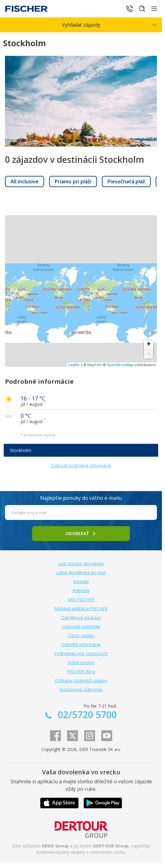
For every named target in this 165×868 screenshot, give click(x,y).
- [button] (149, 354)
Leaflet (74, 365)
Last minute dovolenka (81, 564)
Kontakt (81, 582)
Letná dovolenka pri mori (81, 573)
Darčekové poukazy (81, 617)
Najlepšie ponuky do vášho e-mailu (81, 498)
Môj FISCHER (81, 600)
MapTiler (95, 365)
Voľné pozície (81, 662)
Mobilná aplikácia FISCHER (81, 608)
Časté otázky (81, 635)
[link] (25, 181)
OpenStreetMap (120, 365)
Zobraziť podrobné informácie (81, 465)
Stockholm (21, 450)
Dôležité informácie (81, 644)
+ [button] (149, 345)
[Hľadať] (142, 9)
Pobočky (81, 591)
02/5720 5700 (86, 715)
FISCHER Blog (81, 671)
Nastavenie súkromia (81, 689)
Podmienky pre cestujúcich (81, 653)
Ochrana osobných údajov (81, 680)
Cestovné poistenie (81, 626)
